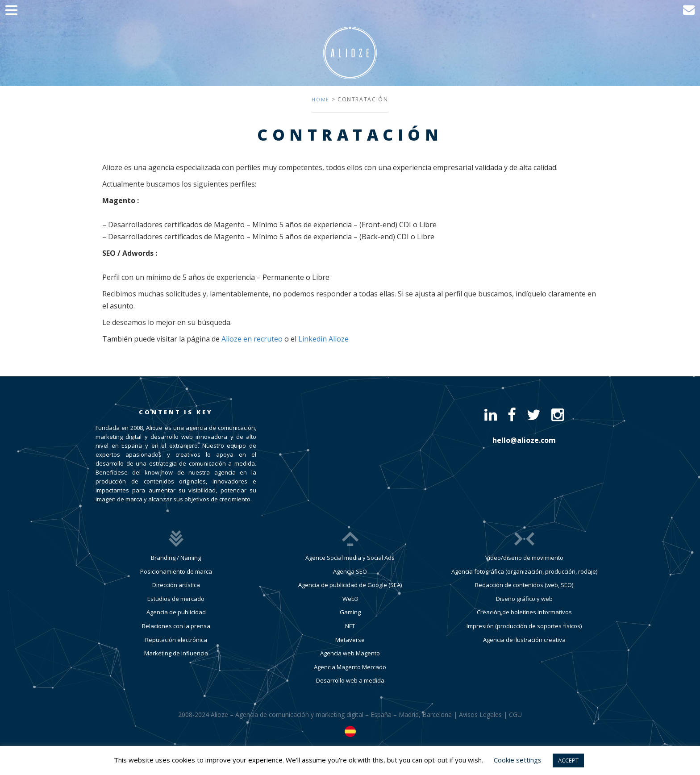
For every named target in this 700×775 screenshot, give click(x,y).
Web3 (350, 599)
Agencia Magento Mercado (350, 667)
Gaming (350, 612)
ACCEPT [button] (568, 760)
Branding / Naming (176, 558)
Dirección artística (176, 585)
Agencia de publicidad (176, 612)
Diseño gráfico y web (524, 599)
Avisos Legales (480, 715)
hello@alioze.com (524, 440)
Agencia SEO (350, 571)
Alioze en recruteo (252, 339)
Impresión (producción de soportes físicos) (524, 626)
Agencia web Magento (350, 653)
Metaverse (350, 640)
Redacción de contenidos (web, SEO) (524, 585)
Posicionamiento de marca (176, 571)
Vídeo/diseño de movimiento (524, 558)
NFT (350, 626)
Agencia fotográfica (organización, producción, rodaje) (524, 571)
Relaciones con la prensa (176, 626)
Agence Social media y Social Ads (350, 558)
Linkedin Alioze (323, 339)
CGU (515, 715)
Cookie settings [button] (518, 760)
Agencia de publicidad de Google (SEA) (350, 585)
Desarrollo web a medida (350, 680)
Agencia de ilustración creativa (524, 640)
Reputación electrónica (176, 640)
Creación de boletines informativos (524, 612)
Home (321, 99)
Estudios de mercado (176, 599)
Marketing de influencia (176, 653)
